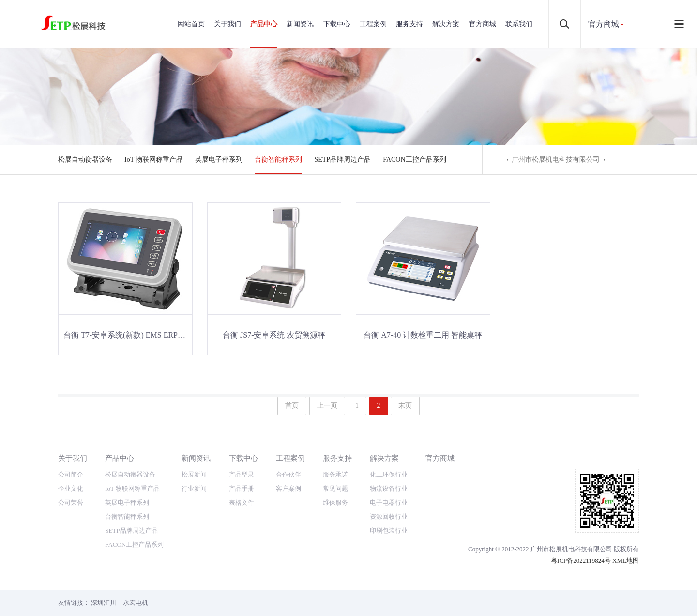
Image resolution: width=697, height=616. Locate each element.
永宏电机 (136, 603)
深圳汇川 (104, 603)
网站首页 (191, 24)
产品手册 (242, 488)
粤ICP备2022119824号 (581, 561)
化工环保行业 (389, 474)
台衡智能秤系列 (278, 160)
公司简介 (71, 474)
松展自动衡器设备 (85, 160)
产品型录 (242, 474)
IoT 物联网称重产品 (154, 160)
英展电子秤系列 (219, 160)
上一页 (327, 406)
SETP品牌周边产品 (342, 160)
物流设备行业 (389, 488)
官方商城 (483, 24)
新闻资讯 (300, 24)
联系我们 (519, 24)
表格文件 (242, 502)
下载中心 (337, 24)
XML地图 (626, 561)
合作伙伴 (288, 474)
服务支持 (409, 24)
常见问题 (335, 488)
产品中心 (264, 24)
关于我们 (227, 24)
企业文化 (71, 488)
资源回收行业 (389, 516)
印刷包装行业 (389, 531)
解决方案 (446, 24)
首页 (292, 406)
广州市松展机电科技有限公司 (556, 160)
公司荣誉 (71, 502)
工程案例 (373, 24)
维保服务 (335, 502)
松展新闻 (194, 474)
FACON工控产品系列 (414, 160)
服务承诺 (335, 474)
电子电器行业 (389, 502)
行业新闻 (194, 488)
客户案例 (288, 488)
